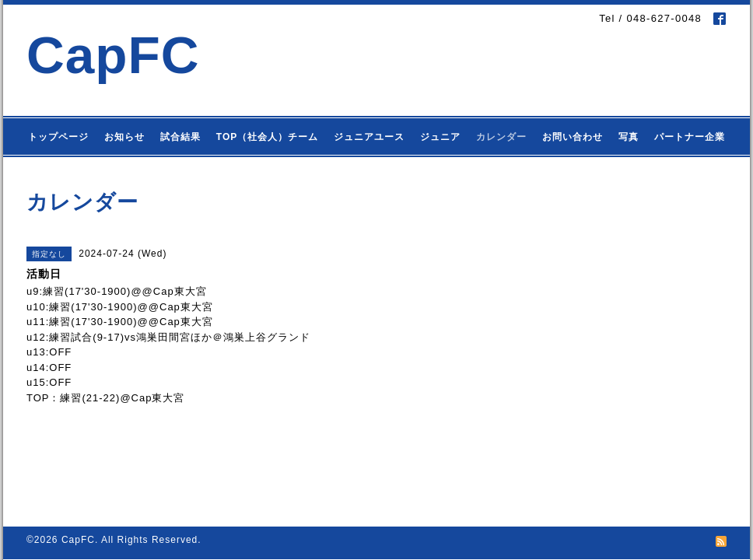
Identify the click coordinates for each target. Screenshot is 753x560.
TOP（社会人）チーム (267, 137)
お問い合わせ (573, 137)
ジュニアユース (369, 137)
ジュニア (440, 137)
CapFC (113, 55)
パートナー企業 (690, 137)
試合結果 (180, 137)
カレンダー (501, 137)
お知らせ (124, 137)
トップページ (58, 137)
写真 (629, 137)
